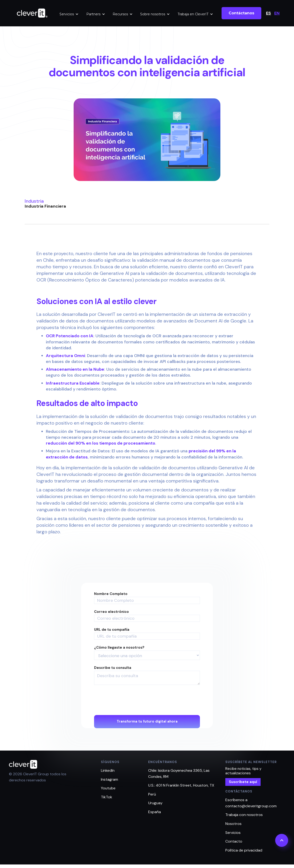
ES (268, 13)
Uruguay (155, 803)
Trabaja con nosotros (244, 815)
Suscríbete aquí (243, 782)
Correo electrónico (111, 612)
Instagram (109, 779)
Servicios (67, 14)
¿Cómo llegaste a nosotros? (119, 648)
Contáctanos (241, 13)
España (155, 812)
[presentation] (130, 700)
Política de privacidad (244, 850)
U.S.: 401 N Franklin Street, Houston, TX (181, 785)
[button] (69, 14)
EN (277, 13)
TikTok (107, 797)
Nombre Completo (111, 594)
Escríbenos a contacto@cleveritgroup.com (251, 803)
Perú (152, 794)
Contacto (234, 841)
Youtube (108, 788)
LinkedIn (108, 770)
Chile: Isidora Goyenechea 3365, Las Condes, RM (179, 774)
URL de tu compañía (112, 630)
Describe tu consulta (113, 668)
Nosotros (233, 824)
